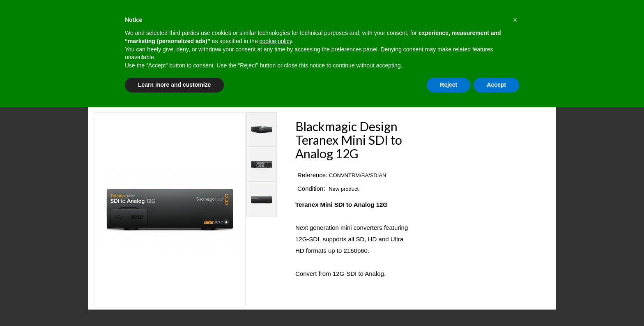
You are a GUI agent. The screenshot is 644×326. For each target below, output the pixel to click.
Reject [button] (448, 85)
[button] (515, 20)
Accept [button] (496, 85)
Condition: (311, 188)
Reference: (312, 175)
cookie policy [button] (276, 41)
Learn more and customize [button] (174, 85)
